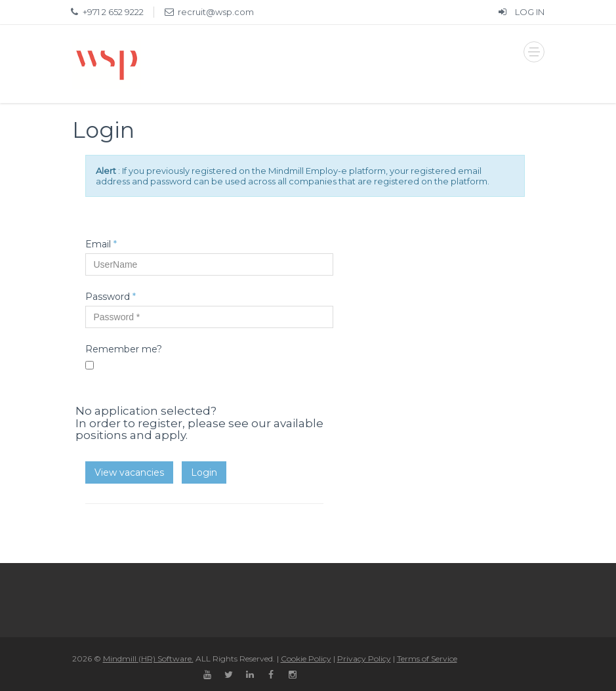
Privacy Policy (364, 659)
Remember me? (124, 349)
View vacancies (129, 472)
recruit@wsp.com (216, 12)
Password (111, 297)
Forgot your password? (125, 387)
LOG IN (521, 12)
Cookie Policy (306, 659)
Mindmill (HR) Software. (148, 659)
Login (204, 472)
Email (101, 244)
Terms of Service (427, 659)
